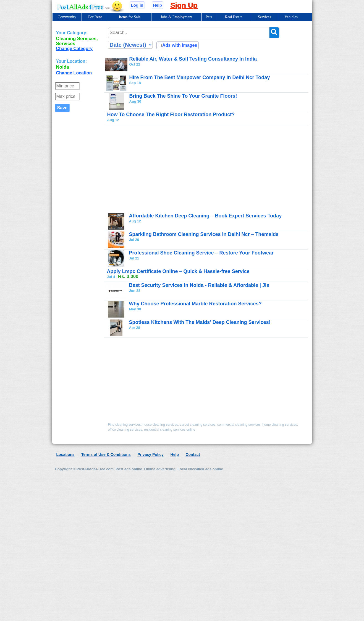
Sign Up (184, 5)
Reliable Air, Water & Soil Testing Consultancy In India (193, 59)
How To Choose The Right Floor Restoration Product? (171, 115)
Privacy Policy (150, 454)
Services (264, 17)
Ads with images (180, 45)
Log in (137, 5)
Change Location (74, 73)
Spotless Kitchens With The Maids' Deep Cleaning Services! (200, 322)
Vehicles (291, 17)
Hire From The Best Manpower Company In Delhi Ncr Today (200, 77)
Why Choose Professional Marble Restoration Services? (195, 304)
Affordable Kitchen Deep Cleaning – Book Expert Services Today (205, 216)
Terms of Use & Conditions (106, 454)
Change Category (74, 49)
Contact (193, 454)
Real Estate (234, 17)
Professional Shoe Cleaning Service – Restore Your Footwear (201, 253)
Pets (209, 17)
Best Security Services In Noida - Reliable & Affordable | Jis (199, 285)
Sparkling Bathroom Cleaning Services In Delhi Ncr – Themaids (204, 234)
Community (67, 17)
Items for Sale (130, 17)
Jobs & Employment (176, 17)
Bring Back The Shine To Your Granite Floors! (183, 96)
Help (158, 5)
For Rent (95, 17)
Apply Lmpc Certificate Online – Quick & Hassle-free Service (178, 271)
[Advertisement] (191, 169)
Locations (66, 454)
